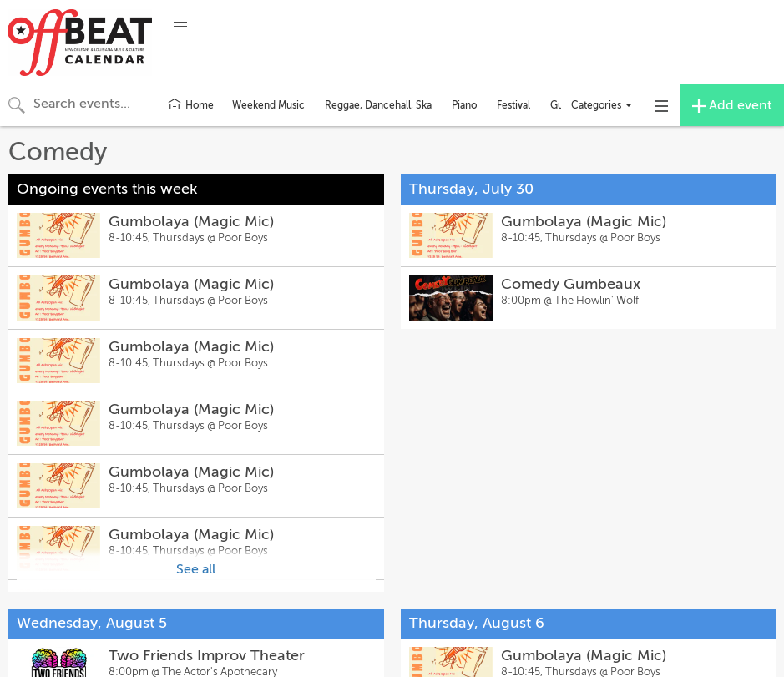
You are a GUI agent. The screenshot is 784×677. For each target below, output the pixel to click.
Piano (464, 105)
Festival (513, 105)
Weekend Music (268, 105)
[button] (180, 23)
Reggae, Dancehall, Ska (378, 105)
